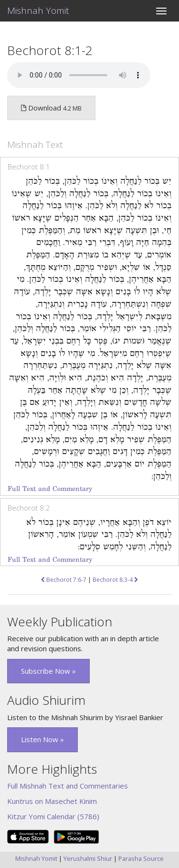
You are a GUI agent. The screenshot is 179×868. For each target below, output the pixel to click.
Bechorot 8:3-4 (115, 580)
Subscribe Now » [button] (48, 671)
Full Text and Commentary (50, 489)
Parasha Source (141, 858)
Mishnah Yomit (38, 11)
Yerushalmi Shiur (88, 858)
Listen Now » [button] (42, 739)
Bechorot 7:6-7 (64, 580)
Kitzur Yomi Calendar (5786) (53, 816)
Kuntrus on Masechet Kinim (52, 801)
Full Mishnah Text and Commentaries (68, 786)
